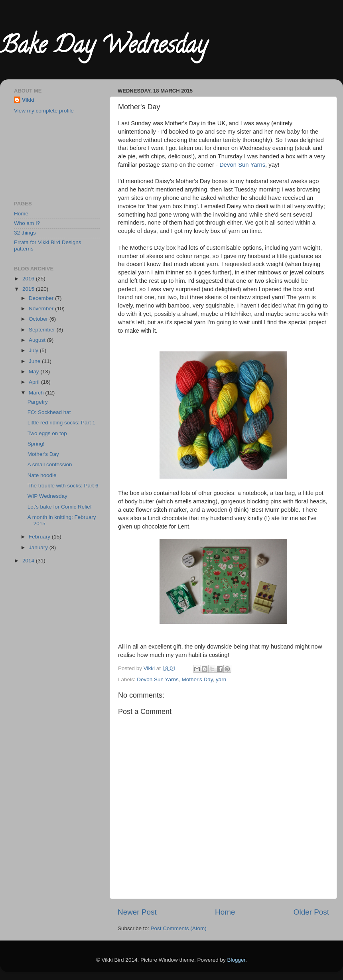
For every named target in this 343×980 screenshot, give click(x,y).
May (34, 372)
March (37, 393)
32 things (25, 233)
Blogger (237, 960)
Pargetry (38, 402)
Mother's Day (197, 679)
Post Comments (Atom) (179, 928)
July (34, 350)
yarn (221, 679)
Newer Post (137, 912)
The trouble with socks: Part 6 (63, 486)
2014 (29, 561)
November (42, 309)
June (35, 361)
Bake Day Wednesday (103, 47)
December (42, 298)
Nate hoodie (42, 475)
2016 (29, 279)
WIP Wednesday (47, 496)
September (43, 330)
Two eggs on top (47, 433)
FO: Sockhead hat (49, 412)
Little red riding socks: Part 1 (61, 423)
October (39, 319)
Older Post (311, 912)
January (39, 547)
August (38, 340)
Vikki (28, 100)
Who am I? (27, 223)
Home (225, 912)
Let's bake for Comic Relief (60, 507)
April (35, 382)
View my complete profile (44, 111)
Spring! (36, 444)
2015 (29, 289)
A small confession (50, 464)
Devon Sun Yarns (242, 165)
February (40, 537)
